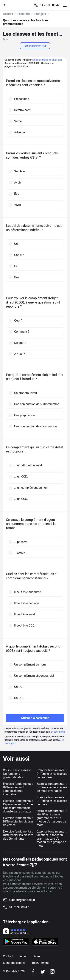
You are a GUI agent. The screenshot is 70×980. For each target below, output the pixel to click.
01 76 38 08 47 (50, 5)
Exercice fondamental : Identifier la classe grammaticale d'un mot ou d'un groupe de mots (52, 818)
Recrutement (40, 963)
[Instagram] (52, 972)
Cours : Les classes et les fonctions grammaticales (17, 774)
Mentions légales (14, 963)
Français (40, 14)
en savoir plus (58, 732)
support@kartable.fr (22, 900)
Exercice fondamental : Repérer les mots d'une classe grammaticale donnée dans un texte (18, 806)
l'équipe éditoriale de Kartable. (47, 60)
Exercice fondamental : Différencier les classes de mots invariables (52, 787)
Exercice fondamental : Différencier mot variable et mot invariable (18, 789)
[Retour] (7, 5)
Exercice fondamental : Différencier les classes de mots (52, 801)
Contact (8, 956)
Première (24, 14)
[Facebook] (33, 972)
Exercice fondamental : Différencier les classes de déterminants (18, 835)
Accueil (8, 14)
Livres (36, 956)
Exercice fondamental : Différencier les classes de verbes (18, 821)
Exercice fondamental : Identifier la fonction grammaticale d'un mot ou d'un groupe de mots (52, 839)
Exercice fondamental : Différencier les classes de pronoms (52, 774)
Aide (23, 956)
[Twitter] (43, 972)
